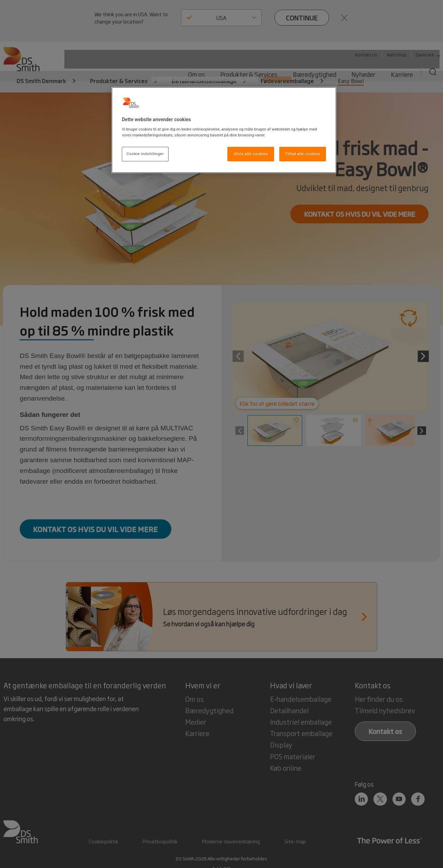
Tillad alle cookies (303, 154)
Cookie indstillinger (145, 154)
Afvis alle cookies (251, 154)
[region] (224, 130)
